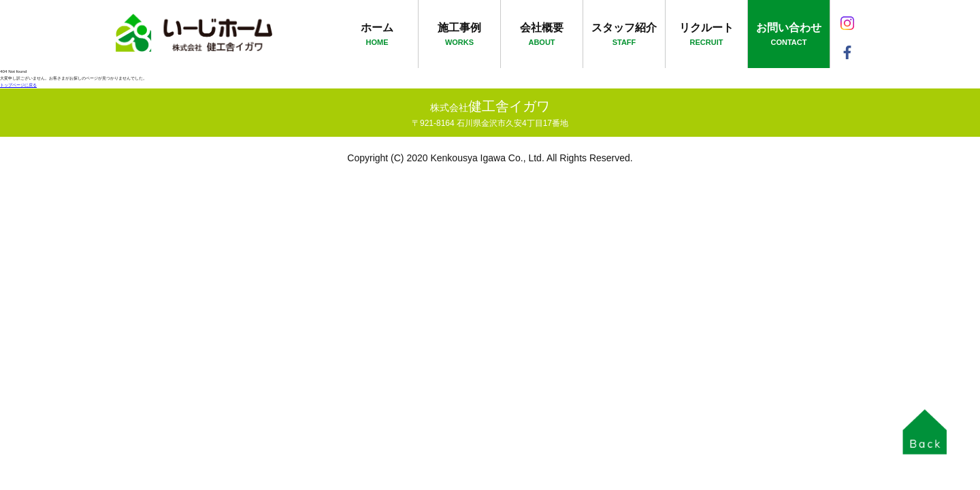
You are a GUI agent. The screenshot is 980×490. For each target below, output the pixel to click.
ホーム (377, 35)
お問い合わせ (789, 35)
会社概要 (542, 35)
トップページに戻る (18, 85)
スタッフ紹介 (624, 35)
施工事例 (459, 35)
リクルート (706, 35)
